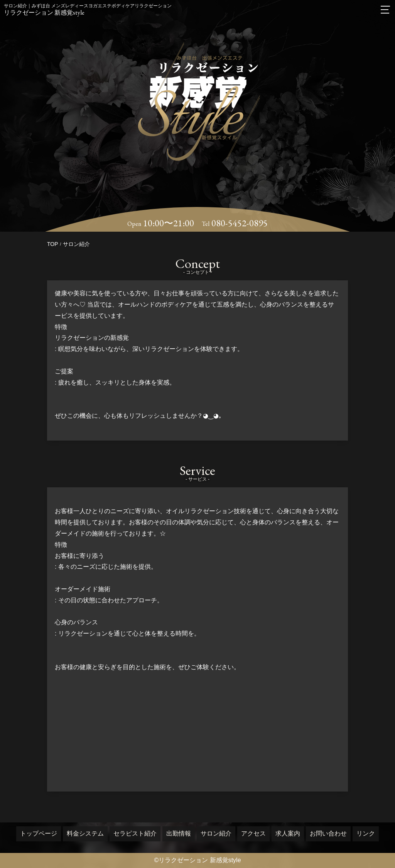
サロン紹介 (216, 833)
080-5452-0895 (240, 223)
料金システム (85, 833)
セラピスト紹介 (135, 833)
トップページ (39, 833)
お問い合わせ (328, 833)
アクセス (253, 833)
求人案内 (288, 833)
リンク (366, 833)
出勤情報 (179, 833)
